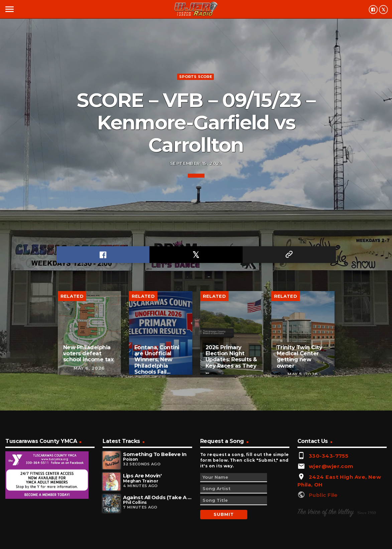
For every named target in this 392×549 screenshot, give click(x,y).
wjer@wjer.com (331, 466)
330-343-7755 (329, 456)
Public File (323, 495)
